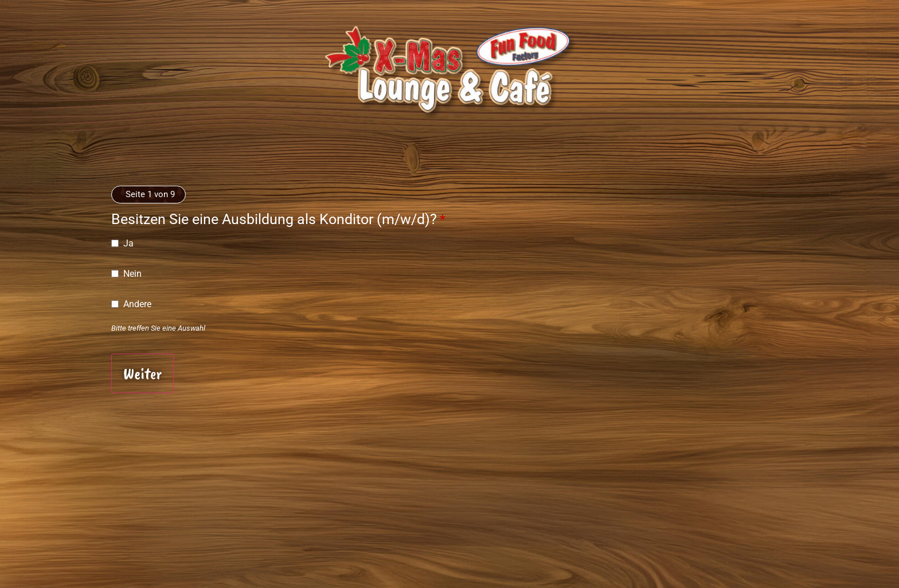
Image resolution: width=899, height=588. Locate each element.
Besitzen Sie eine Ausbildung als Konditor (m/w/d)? (278, 219)
